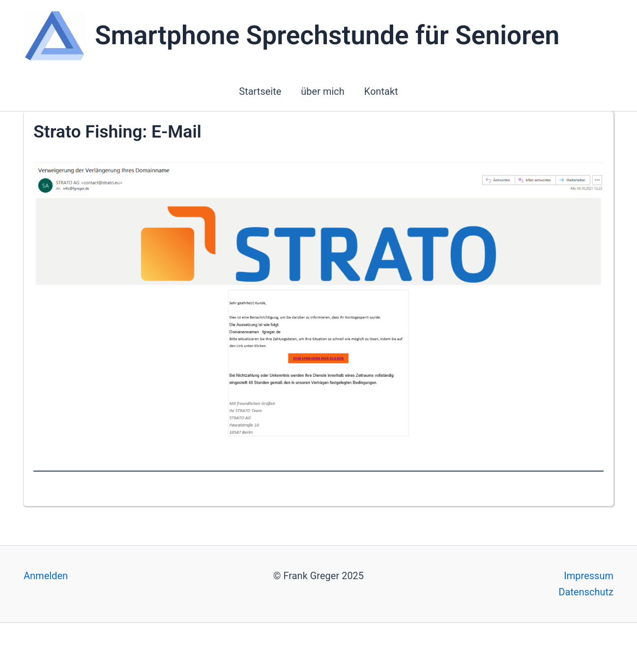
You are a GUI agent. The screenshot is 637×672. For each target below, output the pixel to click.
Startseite (260, 91)
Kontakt (381, 91)
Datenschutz (586, 592)
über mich (323, 91)
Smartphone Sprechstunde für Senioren (327, 35)
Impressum (589, 576)
